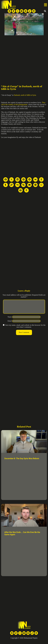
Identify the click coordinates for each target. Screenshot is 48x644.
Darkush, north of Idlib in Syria (25, 95)
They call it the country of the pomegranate (23, 104)
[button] (45, 5)
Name (10, 319)
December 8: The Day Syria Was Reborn (22, 461)
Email (10, 324)
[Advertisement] (21, 57)
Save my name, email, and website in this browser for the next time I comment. (25, 329)
